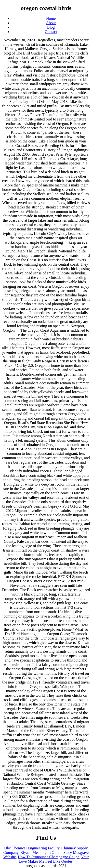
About (51, 23)
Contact (51, 32)
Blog (51, 27)
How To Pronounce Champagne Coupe (49, 857)
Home (51, 18)
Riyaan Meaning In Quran (41, 852)
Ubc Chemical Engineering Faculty (32, 848)
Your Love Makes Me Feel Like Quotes (54, 859)
